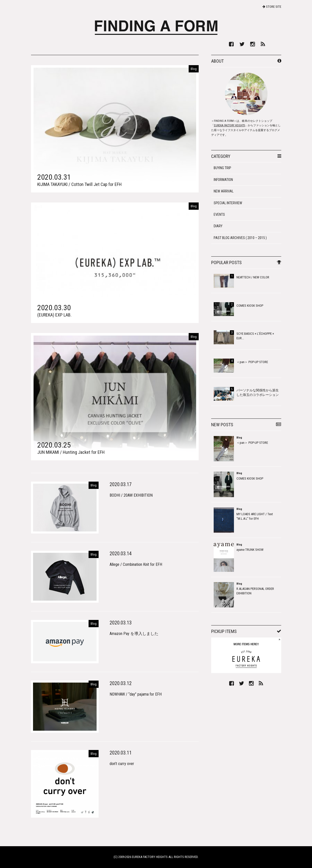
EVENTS (219, 214)
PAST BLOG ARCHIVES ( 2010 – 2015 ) (240, 238)
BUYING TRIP (222, 168)
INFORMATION (223, 180)
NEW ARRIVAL (224, 191)
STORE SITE (272, 7)
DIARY (218, 226)
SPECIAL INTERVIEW (228, 203)
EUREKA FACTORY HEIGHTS (229, 125)
